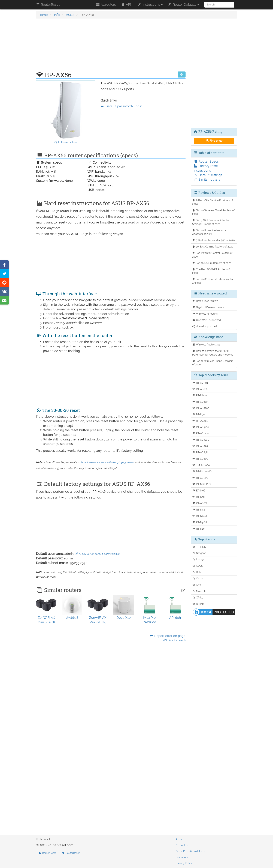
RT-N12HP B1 (202, 484)
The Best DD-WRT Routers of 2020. (211, 271)
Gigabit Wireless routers (208, 307)
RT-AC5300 (201, 408)
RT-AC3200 (201, 440)
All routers (106, 5)
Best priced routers (205, 301)
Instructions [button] (150, 5)
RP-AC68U (200, 421)
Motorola (199, 591)
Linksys (198, 559)
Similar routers (207, 179)
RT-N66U (200, 516)
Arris (197, 585)
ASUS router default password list (97, 554)
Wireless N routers (205, 314)
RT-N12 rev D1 (202, 471)
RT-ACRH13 (201, 383)
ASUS (70, 15)
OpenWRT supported (207, 320)
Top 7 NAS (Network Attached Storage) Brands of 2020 (211, 222)
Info (57, 15)
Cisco (197, 578)
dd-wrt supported (205, 326)
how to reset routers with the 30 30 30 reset (108, 462)
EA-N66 (199, 490)
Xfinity (198, 597)
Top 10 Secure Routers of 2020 (212, 263)
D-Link (198, 604)
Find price (214, 141)
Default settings (208, 175)
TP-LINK (199, 547)
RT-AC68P (200, 402)
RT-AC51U (200, 446)
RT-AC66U (200, 503)
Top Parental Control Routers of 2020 (212, 255)
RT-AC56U (200, 478)
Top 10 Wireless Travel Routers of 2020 (213, 212)
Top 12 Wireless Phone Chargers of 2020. (213, 363)
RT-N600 (200, 395)
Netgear (199, 553)
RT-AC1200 (201, 433)
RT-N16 (198, 529)
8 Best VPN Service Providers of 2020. (213, 202)
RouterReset (48, 5)
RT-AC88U (200, 389)
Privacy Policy (184, 863)
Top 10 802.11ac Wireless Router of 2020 (213, 281)
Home (43, 15)
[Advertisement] (111, 47)
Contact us (182, 845)
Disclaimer (182, 857)
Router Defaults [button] (183, 5)
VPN (127, 5)
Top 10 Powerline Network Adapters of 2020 (209, 232)
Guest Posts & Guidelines (190, 851)
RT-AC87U (200, 452)
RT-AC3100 (201, 427)
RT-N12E (199, 497)
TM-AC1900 (201, 465)
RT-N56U (200, 522)
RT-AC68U (200, 459)
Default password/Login (121, 106)
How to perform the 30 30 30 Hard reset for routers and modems (213, 353)
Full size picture (66, 142)
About (179, 839)
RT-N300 (199, 414)
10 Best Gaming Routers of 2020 (213, 247)
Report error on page (167, 638)
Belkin (198, 572)
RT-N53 (199, 510)
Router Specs (206, 161)
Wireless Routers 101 (206, 344)
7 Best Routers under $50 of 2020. (214, 240)
